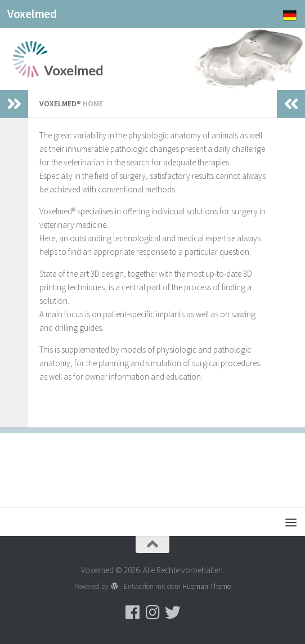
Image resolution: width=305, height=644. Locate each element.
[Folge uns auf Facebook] (132, 613)
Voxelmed (32, 14)
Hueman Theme (207, 586)
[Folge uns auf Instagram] (152, 613)
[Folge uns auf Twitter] (173, 613)
